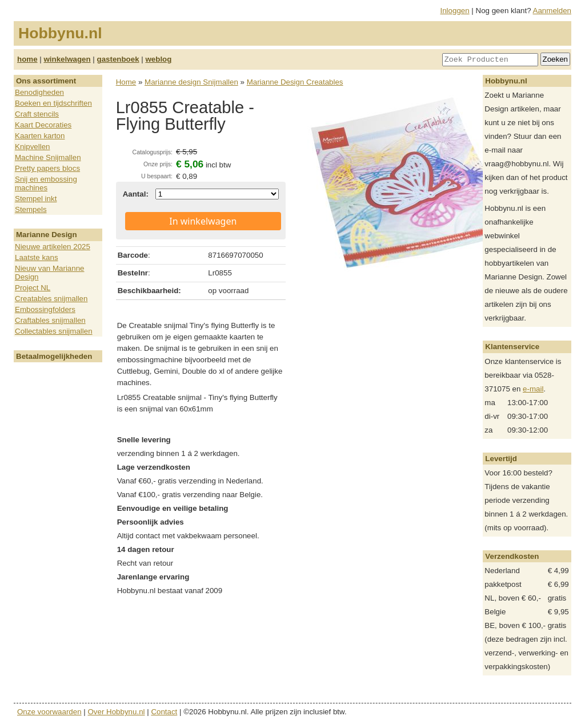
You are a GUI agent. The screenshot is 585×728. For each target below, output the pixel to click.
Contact (164, 712)
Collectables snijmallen (54, 331)
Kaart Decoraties (43, 125)
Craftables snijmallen (50, 320)
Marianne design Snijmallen (191, 82)
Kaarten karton (40, 136)
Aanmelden (552, 11)
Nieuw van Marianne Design (50, 273)
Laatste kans (37, 257)
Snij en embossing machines (46, 183)
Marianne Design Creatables (295, 82)
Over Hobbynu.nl (117, 712)
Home (126, 82)
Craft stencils (37, 114)
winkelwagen (67, 59)
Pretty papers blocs (47, 168)
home (27, 59)
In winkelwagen (203, 221)
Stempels (31, 209)
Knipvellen (33, 147)
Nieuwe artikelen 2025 (53, 247)
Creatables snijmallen (51, 299)
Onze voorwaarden (49, 712)
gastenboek (118, 59)
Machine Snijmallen (48, 157)
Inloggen (455, 11)
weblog (158, 59)
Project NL (33, 288)
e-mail (533, 389)
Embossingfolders (45, 309)
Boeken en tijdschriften (53, 103)
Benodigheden (39, 92)
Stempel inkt (36, 199)
